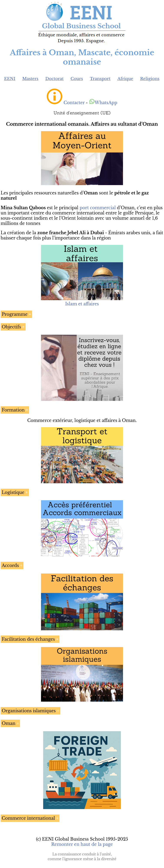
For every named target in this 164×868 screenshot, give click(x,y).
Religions (150, 79)
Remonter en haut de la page (82, 844)
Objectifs (11, 327)
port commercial (98, 208)
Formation (13, 410)
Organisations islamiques (29, 711)
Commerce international (28, 818)
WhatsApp (103, 103)
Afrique (125, 79)
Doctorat (54, 79)
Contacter (74, 103)
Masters (30, 79)
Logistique (13, 492)
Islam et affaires (82, 304)
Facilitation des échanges (28, 639)
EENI (10, 79)
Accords (10, 565)
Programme (15, 314)
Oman (9, 723)
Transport (100, 79)
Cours (77, 79)
